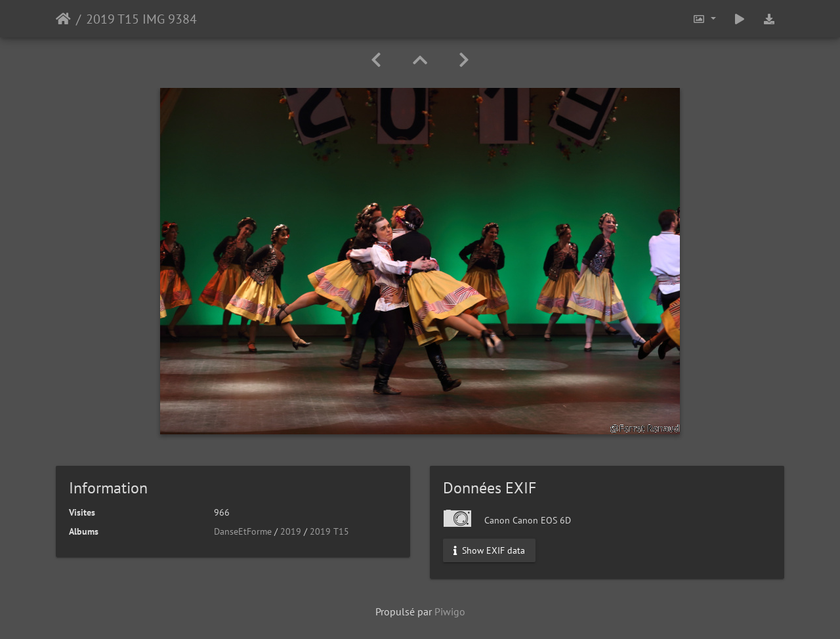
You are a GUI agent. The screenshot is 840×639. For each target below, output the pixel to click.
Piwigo (450, 611)
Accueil (63, 19)
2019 (291, 531)
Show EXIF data (489, 550)
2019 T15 (329, 531)
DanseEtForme (243, 531)
